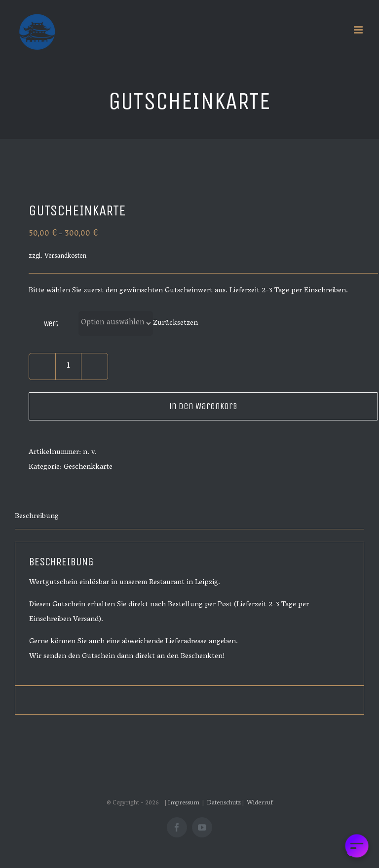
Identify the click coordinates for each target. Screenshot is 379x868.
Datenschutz (224, 803)
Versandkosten (65, 257)
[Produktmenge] (68, 366)
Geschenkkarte (88, 467)
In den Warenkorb (203, 406)
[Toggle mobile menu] (359, 30)
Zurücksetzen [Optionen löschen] (175, 323)
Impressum (184, 803)
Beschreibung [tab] (37, 517)
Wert (51, 324)
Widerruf (260, 803)
